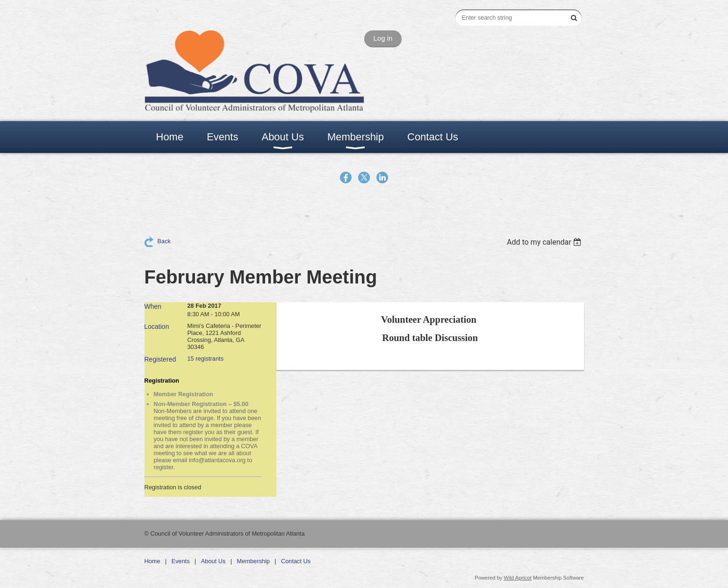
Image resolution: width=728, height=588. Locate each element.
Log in (383, 38)
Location (157, 327)
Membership (253, 561)
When (153, 306)
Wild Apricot (518, 578)
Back (164, 241)
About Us (213, 561)
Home (152, 561)
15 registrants (206, 359)
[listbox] (545, 242)
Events (181, 561)
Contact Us (296, 561)
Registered (160, 359)
